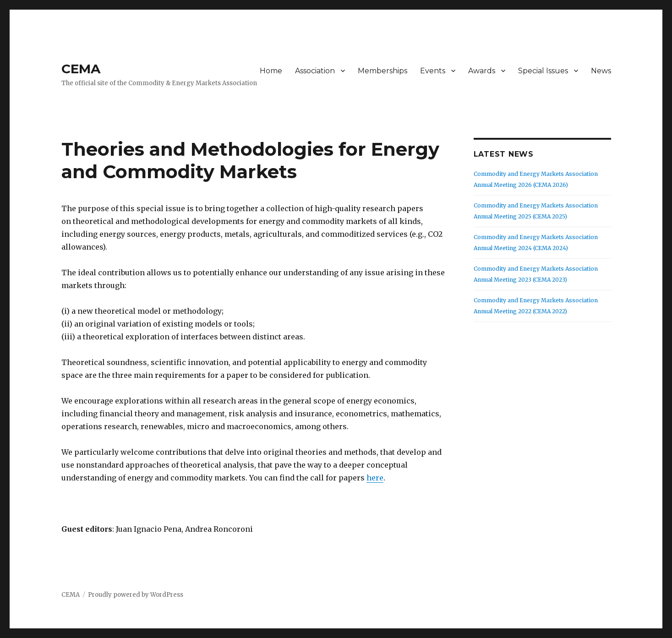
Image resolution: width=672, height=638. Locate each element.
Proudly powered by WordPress (136, 595)
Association (315, 71)
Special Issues (543, 71)
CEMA (81, 69)
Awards (482, 71)
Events (433, 71)
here (375, 478)
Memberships (382, 71)
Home (271, 71)
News (601, 71)
